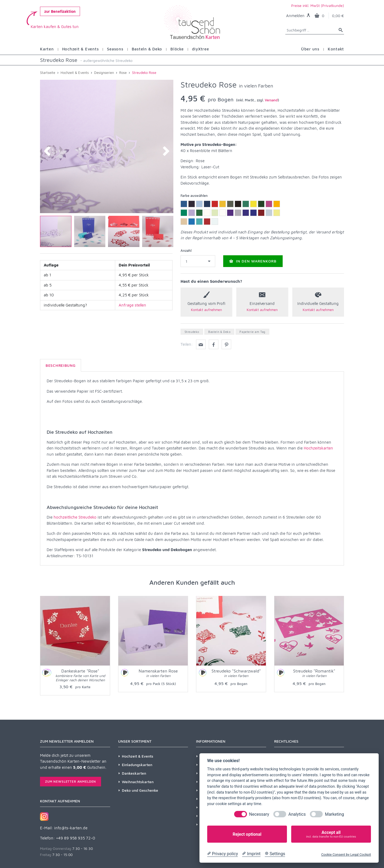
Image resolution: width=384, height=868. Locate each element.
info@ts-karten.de (71, 828)
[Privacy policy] (223, 854)
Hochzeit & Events (138, 756)
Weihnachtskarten (138, 782)
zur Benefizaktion (60, 11)
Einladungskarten (137, 765)
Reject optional (247, 834)
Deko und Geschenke (140, 790)
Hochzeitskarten (318, 448)
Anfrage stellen (132, 305)
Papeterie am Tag (252, 332)
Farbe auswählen (194, 196)
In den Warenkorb (253, 261)
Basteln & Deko (219, 332)
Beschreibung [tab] (61, 365)
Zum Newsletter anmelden (71, 781)
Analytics (297, 814)
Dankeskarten (134, 773)
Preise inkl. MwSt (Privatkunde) (318, 5)
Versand (271, 100)
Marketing (334, 814)
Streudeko (192, 332)
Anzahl (186, 250)
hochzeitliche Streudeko (75, 517)
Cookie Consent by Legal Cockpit (346, 855)
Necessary (259, 814)
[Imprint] (251, 854)
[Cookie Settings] (275, 854)
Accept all (331, 834)
